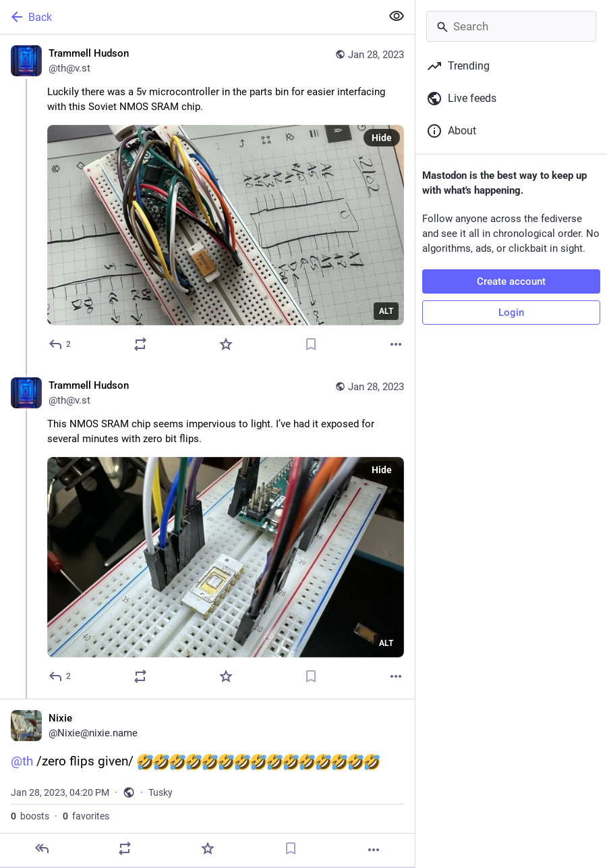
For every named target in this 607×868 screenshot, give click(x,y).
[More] (396, 344)
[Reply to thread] (60, 676)
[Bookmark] (311, 344)
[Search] (511, 26)
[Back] (189, 17)
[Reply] (60, 344)
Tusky (161, 792)
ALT (386, 311)
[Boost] (140, 344)
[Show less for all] (397, 16)
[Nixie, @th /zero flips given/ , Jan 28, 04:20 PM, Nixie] (207, 783)
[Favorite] (226, 344)
